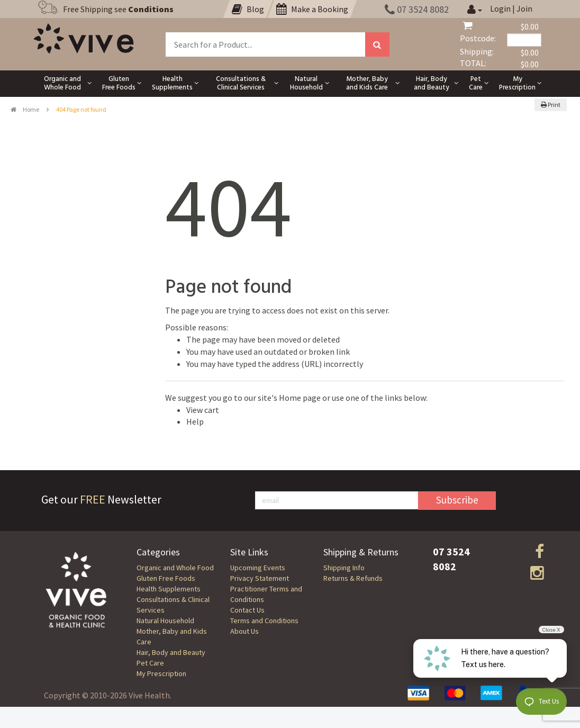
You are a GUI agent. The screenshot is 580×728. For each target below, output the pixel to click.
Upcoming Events (258, 568)
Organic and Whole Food (175, 568)
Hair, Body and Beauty (171, 652)
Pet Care (150, 663)
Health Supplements (169, 589)
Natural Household (165, 621)
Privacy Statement (260, 578)
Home (25, 109)
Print (551, 105)
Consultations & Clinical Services (173, 605)
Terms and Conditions (264, 621)
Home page (300, 398)
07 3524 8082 (417, 9)
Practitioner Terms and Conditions (266, 594)
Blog (248, 9)
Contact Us (247, 610)
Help (195, 421)
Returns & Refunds (353, 578)
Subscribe (457, 500)
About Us (244, 631)
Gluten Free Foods (166, 578)
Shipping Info (344, 568)
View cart (203, 410)
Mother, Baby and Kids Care (172, 636)
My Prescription (161, 673)
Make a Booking (312, 9)
